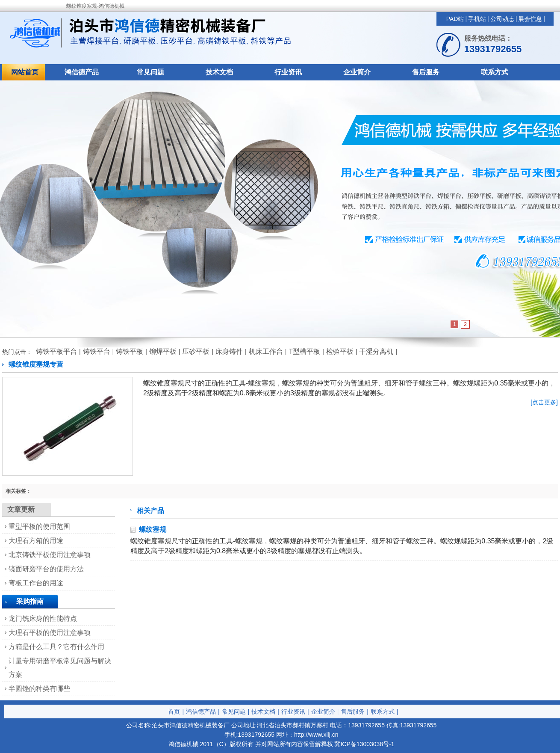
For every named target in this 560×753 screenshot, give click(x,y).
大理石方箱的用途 (36, 541)
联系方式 (495, 72)
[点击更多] (544, 402)
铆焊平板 (163, 351)
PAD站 (455, 19)
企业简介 (357, 72)
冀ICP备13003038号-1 (364, 744)
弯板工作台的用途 (36, 583)
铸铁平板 (130, 351)
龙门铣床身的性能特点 (43, 618)
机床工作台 (266, 351)
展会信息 (530, 19)
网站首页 (25, 72)
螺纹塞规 (153, 529)
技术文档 (219, 72)
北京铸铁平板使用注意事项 (50, 555)
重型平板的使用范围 (39, 526)
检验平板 (340, 351)
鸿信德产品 (82, 72)
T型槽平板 (304, 351)
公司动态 (502, 19)
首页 (174, 711)
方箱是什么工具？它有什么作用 (56, 647)
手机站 (477, 19)
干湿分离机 (376, 351)
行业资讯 (288, 72)
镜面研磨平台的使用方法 (46, 569)
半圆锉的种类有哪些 (39, 689)
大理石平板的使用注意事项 (50, 633)
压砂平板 (196, 351)
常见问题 (150, 72)
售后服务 (426, 72)
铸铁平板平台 (56, 351)
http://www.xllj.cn (316, 735)
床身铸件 (229, 351)
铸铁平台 (97, 351)
